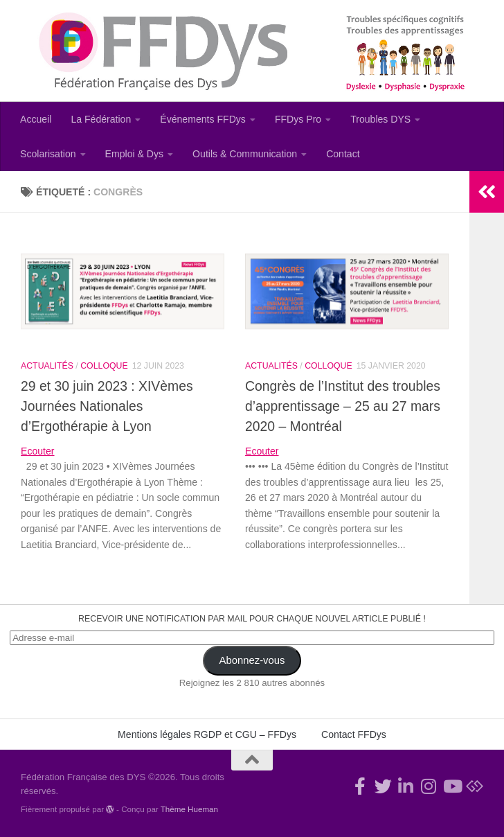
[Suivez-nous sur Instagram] (429, 786)
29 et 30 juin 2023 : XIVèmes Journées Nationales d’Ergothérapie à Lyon (107, 406)
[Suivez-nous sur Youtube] (452, 786)
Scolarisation (48, 154)
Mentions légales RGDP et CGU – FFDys (207, 734)
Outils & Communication (245, 154)
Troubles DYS (380, 119)
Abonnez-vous (252, 660)
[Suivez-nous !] (383, 786)
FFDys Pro (298, 119)
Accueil (36, 119)
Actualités (47, 366)
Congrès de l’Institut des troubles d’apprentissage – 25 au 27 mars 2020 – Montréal (343, 406)
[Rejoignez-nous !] (360, 786)
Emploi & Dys (135, 154)
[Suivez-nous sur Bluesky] (475, 786)
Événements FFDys (203, 119)
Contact (343, 154)
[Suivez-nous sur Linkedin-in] (406, 786)
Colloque (104, 366)
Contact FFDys (354, 734)
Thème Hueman (189, 809)
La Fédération (101, 119)
